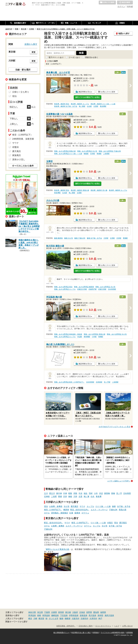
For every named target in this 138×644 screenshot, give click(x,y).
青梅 (113, 493)
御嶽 (70, 496)
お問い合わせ (127, 626)
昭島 (70, 493)
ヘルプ (117, 626)
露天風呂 (75, 506)
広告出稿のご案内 (86, 626)
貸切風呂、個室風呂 (60, 513)
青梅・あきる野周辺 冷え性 (87, 151)
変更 (34, 52)
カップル (90, 506)
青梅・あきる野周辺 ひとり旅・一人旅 (68, 154)
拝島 (75, 493)
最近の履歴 (125, 3)
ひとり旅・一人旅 (103, 506)
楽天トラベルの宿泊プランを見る (87, 97)
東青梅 (107, 493)
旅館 (114, 506)
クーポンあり (74, 57)
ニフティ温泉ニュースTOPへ (119, 481)
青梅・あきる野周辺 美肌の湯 (65, 151)
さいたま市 (54, 618)
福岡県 (103, 612)
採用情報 (130, 633)
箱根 (39, 615)
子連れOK (113, 510)
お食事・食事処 (56, 506)
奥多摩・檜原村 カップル (80, 104)
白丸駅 (89, 106)
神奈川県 (32, 612)
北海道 (82, 612)
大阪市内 (75, 618)
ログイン (121, 6)
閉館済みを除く (92, 57)
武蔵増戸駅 (93, 289)
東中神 (59, 493)
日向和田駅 (112, 289)
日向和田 (127, 493)
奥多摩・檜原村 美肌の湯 (80, 190)
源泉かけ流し (19, 159)
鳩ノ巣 (87, 496)
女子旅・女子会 (124, 506)
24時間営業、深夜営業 (23, 139)
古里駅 (96, 106)
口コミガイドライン (103, 626)
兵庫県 (54, 612)
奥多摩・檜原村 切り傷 (99, 190)
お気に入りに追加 (108, 92)
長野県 (89, 612)
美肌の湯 (123, 510)
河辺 (101, 493)
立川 (46, 493)
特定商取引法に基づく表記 (81, 633)
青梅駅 (101, 337)
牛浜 (80, 493)
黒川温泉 (92, 615)
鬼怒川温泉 (109, 615)
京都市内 (84, 618)
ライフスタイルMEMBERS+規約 (113, 633)
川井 (75, 496)
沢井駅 (93, 154)
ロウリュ (85, 513)
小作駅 (94, 337)
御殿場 (68, 618)
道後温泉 (84, 615)
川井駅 (106, 238)
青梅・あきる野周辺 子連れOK (110, 151)
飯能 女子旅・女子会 (94, 238)
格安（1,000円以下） (53, 510)
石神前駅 (99, 382)
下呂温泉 (64, 615)
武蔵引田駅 (102, 289)
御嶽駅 (86, 154)
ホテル (47, 513)
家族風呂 (17, 155)
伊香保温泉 (74, 615)
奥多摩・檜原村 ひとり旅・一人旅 (103, 104)
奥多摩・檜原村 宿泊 (62, 104)
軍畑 (60, 496)
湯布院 (100, 615)
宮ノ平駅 (107, 382)
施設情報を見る (85, 92)
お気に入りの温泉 (107, 3)
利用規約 (96, 633)
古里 (80, 496)
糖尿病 (66, 510)
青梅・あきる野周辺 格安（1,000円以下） (69, 382)
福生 (86, 493)
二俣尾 (54, 496)
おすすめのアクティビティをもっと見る (115, 427)
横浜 (30, 618)
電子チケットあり (56, 57)
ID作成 (130, 6)
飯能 (61, 618)
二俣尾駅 (106, 154)
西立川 (52, 493)
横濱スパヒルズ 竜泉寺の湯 (58, 549)
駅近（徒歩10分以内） (80, 510)
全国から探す (31, 44)
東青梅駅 (87, 337)
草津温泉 (32, 615)
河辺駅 (80, 337)
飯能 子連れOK (80, 238)
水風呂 (110, 523)
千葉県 (47, 612)
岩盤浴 (15, 147)
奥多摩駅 (103, 106)
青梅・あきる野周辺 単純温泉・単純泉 (68, 334)
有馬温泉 (46, 615)
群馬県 (61, 612)
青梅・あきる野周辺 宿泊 (63, 287)
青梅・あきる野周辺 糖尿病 (84, 287)
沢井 (65, 496)
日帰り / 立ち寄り (21, 92)
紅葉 (71, 513)
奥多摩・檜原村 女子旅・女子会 (66, 106)
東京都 (68, 612)
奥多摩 (99, 496)
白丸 (93, 496)
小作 (96, 493)
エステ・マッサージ (99, 510)
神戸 (100, 618)
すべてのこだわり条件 (23, 166)
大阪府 (75, 612)
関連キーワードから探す (17, 622)
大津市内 (93, 618)
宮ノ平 (119, 493)
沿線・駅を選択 (23, 70)
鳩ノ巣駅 (82, 106)
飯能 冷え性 (69, 238)
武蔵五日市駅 (82, 289)
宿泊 (46, 506)
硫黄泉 (77, 513)
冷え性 (67, 506)
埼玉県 (40, 612)
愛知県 (96, 612)
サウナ (82, 506)
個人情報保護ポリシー (61, 633)
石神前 (47, 496)
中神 (65, 493)
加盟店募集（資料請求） (66, 626)
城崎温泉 (55, 615)
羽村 (91, 493)
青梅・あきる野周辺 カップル (65, 289)
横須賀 (41, 618)
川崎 (35, 618)
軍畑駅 (99, 154)
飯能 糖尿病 (58, 238)
